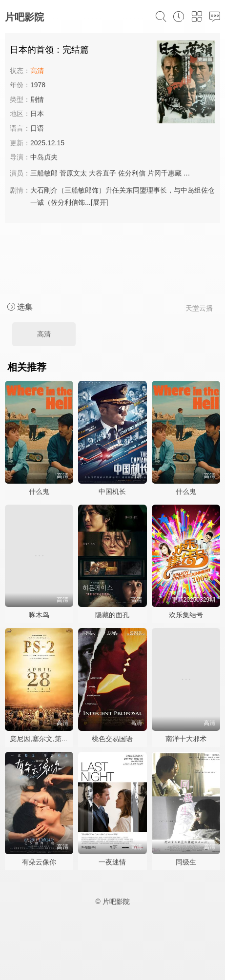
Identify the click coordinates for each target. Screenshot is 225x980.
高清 (44, 334)
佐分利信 (132, 173)
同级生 (186, 862)
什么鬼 (39, 491)
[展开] (100, 202)
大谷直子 (102, 173)
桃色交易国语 (112, 739)
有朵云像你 (39, 862)
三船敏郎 (44, 173)
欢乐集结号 (186, 615)
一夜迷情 (112, 862)
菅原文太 (73, 173)
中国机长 (112, 491)
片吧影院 (24, 17)
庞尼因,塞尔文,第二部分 (46, 739)
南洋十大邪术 (186, 739)
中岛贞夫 (44, 157)
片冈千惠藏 (164, 173)
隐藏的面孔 (112, 615)
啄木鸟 (39, 615)
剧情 (37, 99)
